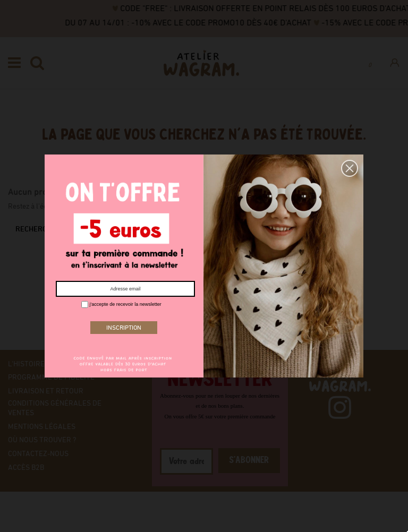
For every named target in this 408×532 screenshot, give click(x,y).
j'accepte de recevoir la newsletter (121, 304)
